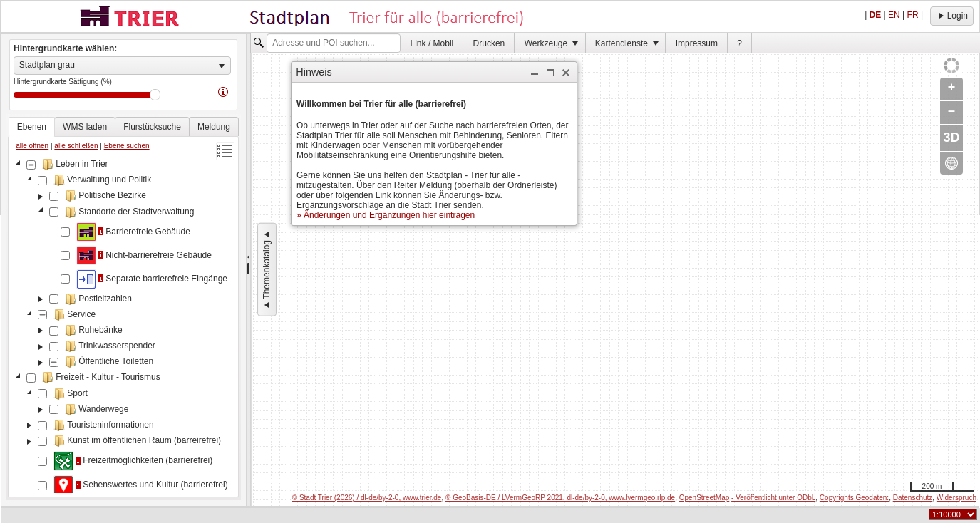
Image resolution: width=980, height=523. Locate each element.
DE (876, 15)
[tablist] (123, 307)
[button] (535, 73)
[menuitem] (432, 43)
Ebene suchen (127, 146)
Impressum (697, 43)
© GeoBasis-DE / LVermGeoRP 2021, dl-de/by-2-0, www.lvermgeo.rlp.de (560, 498)
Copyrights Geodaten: (854, 498)
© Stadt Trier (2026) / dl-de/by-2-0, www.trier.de (367, 498)
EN (894, 15)
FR (913, 15)
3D (951, 138)
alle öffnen (32, 146)
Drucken (489, 43)
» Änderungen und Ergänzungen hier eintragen (386, 215)
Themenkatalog (267, 270)
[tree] (123, 325)
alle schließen (76, 146)
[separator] (248, 270)
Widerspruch (956, 498)
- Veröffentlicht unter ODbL (773, 498)
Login (952, 16)
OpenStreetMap (705, 498)
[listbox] (122, 66)
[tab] (32, 127)
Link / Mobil (432, 43)
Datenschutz (913, 498)
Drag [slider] (155, 95)
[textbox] (334, 43)
